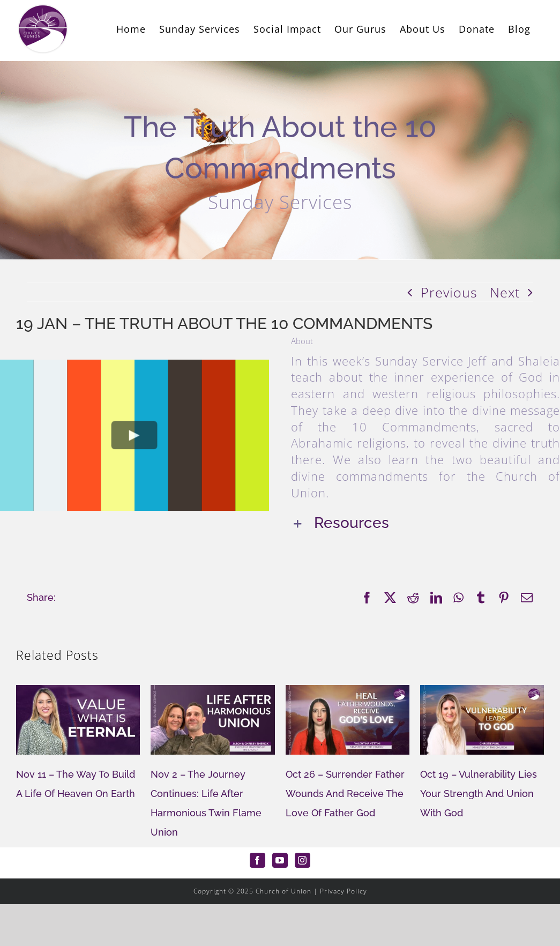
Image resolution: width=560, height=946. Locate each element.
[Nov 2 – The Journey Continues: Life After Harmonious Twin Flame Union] (212, 692)
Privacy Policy (344, 891)
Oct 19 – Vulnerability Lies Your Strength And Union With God (479, 794)
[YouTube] (280, 860)
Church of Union (283, 891)
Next (505, 292)
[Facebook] (257, 860)
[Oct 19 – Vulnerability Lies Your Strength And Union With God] (482, 692)
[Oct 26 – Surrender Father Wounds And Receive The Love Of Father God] (348, 692)
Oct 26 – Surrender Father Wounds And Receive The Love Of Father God (345, 794)
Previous (449, 292)
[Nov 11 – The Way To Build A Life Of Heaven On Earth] (78, 692)
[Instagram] (303, 860)
